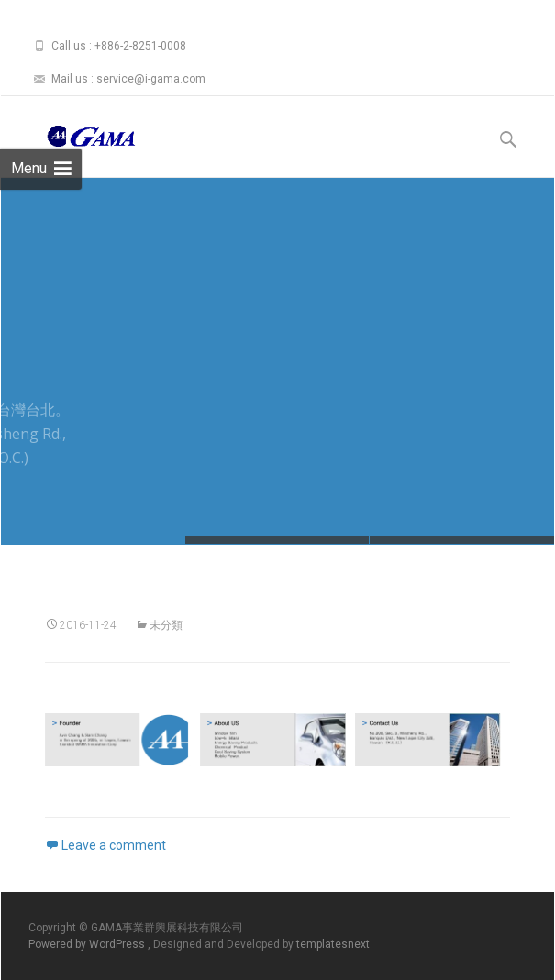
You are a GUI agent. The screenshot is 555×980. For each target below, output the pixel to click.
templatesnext (333, 944)
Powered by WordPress (88, 944)
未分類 (166, 625)
